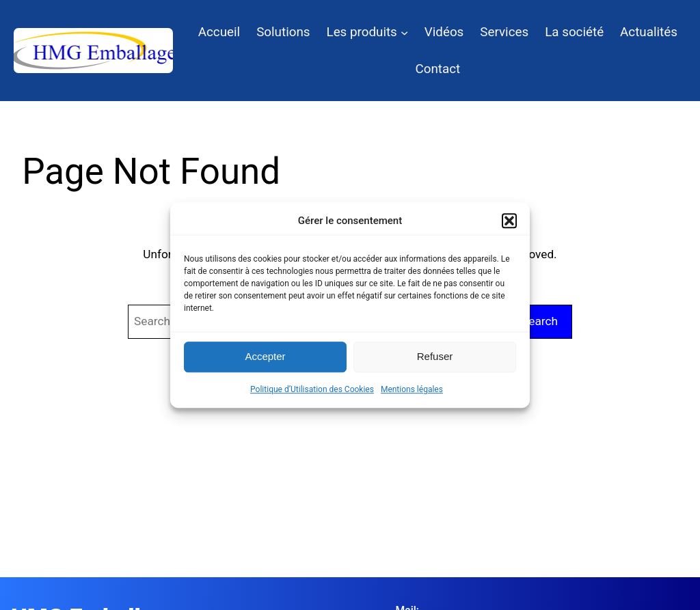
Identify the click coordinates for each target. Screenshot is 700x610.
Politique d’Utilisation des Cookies (312, 389)
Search (540, 321)
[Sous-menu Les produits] (404, 32)
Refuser (435, 356)
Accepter (265, 356)
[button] (509, 221)
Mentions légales (412, 389)
